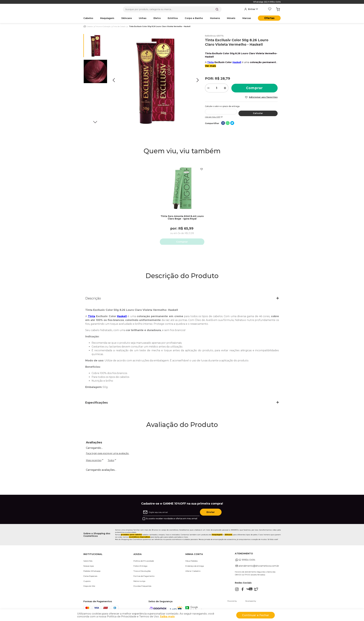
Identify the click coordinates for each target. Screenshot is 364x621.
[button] (182, 300)
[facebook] (223, 123)
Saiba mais (167, 616)
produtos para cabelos (131, 536)
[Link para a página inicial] (85, 26)
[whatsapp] (228, 123)
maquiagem (217, 536)
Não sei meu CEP (214, 117)
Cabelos (90, 27)
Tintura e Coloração (103, 27)
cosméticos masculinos (140, 538)
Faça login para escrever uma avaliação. (108, 455)
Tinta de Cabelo (119, 27)
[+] (225, 88)
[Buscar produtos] (217, 9)
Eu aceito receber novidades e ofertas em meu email (172, 520)
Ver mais (211, 66)
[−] (208, 88)
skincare (228, 536)
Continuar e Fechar (256, 615)
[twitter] (232, 123)
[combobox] (172, 9)
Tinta (210, 62)
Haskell (237, 62)
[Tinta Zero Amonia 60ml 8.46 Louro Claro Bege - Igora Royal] (182, 202)
